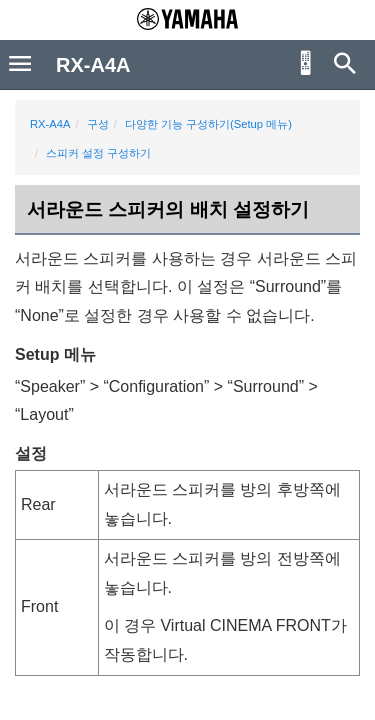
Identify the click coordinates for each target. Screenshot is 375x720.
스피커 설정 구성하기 (98, 153)
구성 (98, 124)
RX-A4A (50, 124)
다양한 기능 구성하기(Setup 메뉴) (208, 124)
